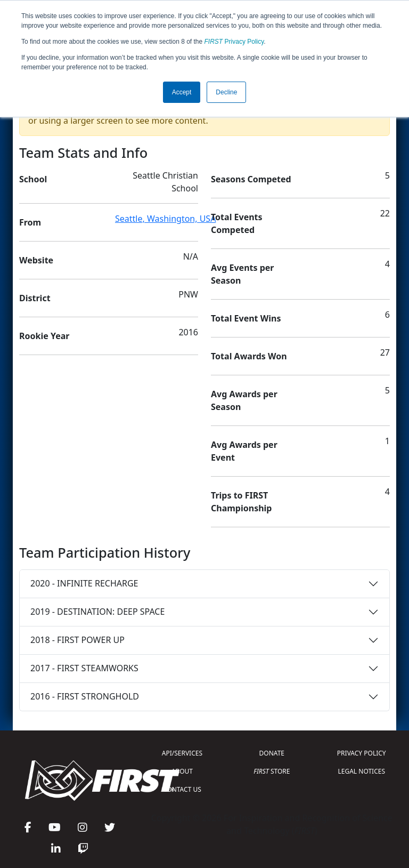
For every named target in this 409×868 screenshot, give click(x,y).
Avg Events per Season (242, 274)
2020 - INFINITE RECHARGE (84, 583)
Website (36, 260)
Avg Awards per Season (244, 400)
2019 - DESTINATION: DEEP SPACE (97, 612)
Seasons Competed (251, 179)
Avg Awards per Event (244, 451)
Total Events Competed (237, 223)
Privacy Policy (234, 42)
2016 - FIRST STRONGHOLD (85, 696)
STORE (272, 771)
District (35, 298)
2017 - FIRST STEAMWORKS (84, 668)
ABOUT (182, 771)
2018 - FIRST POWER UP (77, 640)
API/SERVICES (182, 753)
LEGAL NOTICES (362, 771)
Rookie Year (44, 336)
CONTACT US (182, 789)
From (30, 222)
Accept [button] (182, 92)
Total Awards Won (249, 356)
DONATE (272, 753)
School (33, 179)
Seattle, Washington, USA (165, 219)
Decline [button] (226, 92)
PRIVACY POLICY (362, 753)
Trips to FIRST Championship (241, 502)
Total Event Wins (246, 318)
